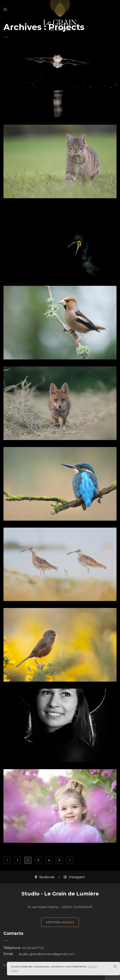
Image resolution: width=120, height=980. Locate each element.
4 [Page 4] (49, 860)
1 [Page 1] (17, 860)
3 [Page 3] (38, 860)
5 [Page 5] (59, 860)
